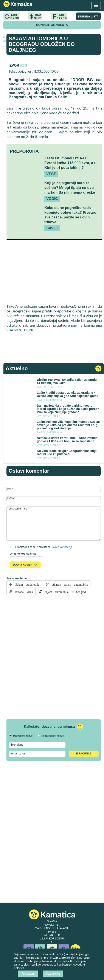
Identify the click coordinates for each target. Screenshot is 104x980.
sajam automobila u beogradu (65, 591)
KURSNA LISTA (88, 16)
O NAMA (52, 922)
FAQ (52, 942)
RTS (24, 65)
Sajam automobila (26, 584)
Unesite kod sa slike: (24, 554)
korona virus (23, 591)
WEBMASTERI (52, 935)
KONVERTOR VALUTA (52, 25)
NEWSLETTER (52, 925)
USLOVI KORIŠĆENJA (52, 939)
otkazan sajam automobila (68, 584)
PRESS (52, 932)
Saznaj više (53, 974)
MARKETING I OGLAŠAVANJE (52, 928)
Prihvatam (28, 974)
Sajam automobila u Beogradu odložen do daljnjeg (42, 44)
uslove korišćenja (62, 547)
